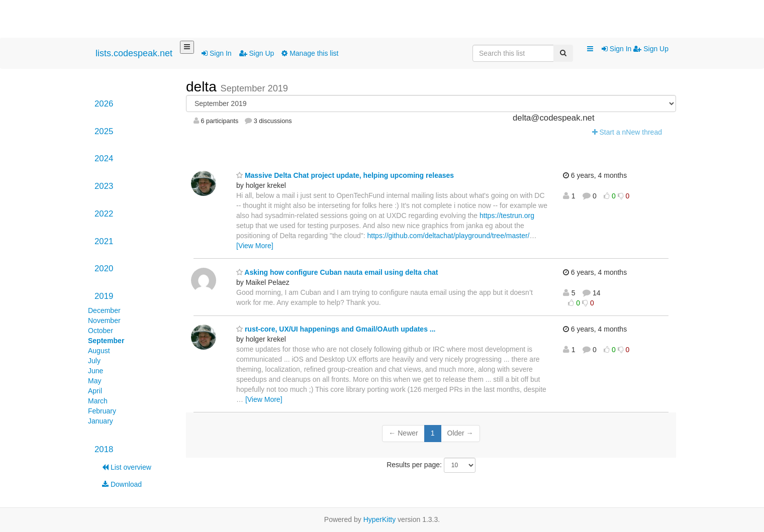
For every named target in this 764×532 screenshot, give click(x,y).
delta (203, 87)
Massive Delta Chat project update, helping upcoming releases (345, 175)
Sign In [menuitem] (617, 49)
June (95, 371)
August (99, 351)
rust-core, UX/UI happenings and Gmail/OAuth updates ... (336, 329)
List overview (127, 467)
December (104, 310)
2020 (104, 269)
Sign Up (257, 53)
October (101, 331)
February (102, 411)
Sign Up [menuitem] (651, 49)
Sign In (216, 53)
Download (122, 484)
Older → (460, 433)
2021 (104, 241)
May (94, 381)
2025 (104, 131)
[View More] (255, 246)
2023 (104, 186)
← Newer (403, 433)
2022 (104, 214)
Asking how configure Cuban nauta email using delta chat (337, 272)
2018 (104, 449)
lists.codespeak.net (134, 53)
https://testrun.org (507, 216)
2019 (104, 296)
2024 (104, 158)
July (94, 361)
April (95, 391)
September (106, 341)
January (101, 421)
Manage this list (310, 53)
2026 (104, 104)
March (98, 401)
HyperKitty (380, 519)
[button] (590, 49)
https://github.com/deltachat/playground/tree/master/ (449, 236)
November (104, 321)
